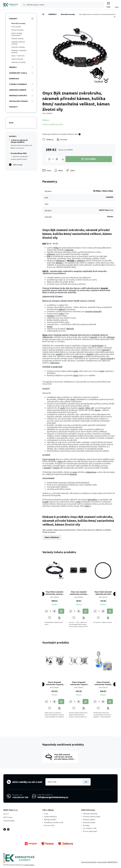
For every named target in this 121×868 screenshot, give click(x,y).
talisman (111, 337)
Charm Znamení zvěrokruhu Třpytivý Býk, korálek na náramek (54, 683)
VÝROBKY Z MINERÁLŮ (18, 84)
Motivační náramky (18, 47)
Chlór (88, 408)
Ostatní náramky (17, 59)
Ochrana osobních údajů (92, 816)
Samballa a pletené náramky (18, 43)
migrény (51, 316)
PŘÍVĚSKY (13, 67)
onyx (81, 356)
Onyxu (56, 468)
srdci (78, 502)
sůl (92, 408)
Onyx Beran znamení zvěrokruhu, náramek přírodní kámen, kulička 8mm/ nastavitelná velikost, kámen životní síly (54, 593)
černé (94, 345)
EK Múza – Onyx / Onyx (103, 191)
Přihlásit (86, 782)
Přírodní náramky (17, 30)
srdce (61, 313)
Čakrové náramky (17, 38)
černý (76, 356)
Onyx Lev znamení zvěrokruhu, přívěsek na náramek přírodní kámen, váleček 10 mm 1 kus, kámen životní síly (79, 593)
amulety (48, 468)
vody (76, 371)
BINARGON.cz (113, 862)
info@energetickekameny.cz (53, 797)
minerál (93, 337)
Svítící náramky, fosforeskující (17, 34)
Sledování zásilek (89, 822)
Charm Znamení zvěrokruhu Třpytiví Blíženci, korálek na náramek (79, 683)
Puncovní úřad (49, 825)
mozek (45, 502)
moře (81, 408)
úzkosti (62, 309)
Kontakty (86, 825)
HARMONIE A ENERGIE (18, 90)
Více (76, 134)
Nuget (100, 345)
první (73, 399)
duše (87, 506)
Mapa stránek (29, 865)
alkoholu (70, 328)
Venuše (71, 260)
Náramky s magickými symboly (19, 51)
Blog (11, 123)
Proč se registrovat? (90, 831)
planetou (60, 260)
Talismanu (55, 363)
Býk (44, 243)
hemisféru (92, 499)
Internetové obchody (89, 862)
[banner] (11, 5)
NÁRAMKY (53, 14)
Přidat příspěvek (52, 537)
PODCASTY (13, 107)
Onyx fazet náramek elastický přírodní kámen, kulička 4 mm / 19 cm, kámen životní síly (103, 593)
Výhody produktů (50, 819)
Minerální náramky (68, 14)
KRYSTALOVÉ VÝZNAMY (19, 101)
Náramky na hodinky (19, 62)
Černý (103, 358)
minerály (97, 311)
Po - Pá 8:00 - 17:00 (90, 828)
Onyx (45, 335)
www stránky (102, 862)
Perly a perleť (16, 27)
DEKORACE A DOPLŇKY (18, 95)
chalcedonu (91, 472)
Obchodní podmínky (90, 814)
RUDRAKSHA (14, 79)
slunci (76, 375)
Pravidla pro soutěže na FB (53, 822)
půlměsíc (70, 250)
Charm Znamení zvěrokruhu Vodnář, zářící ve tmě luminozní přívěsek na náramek (103, 683)
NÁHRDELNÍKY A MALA (18, 73)
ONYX (45, 271)
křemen (73, 474)
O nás (46, 814)
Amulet (104, 288)
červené (89, 311)
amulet (59, 354)
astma (50, 326)
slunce (98, 410)
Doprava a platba (89, 819)
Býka (56, 248)
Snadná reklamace (50, 816)
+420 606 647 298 (20, 797)
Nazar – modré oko (18, 56)
